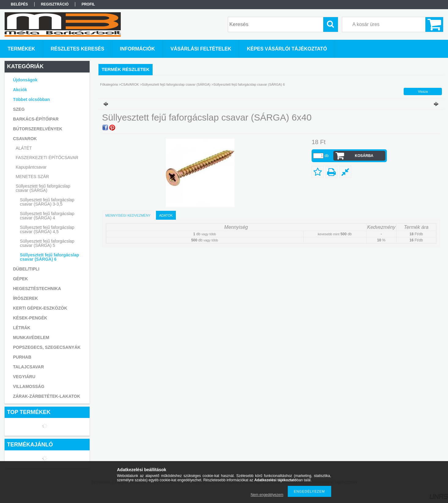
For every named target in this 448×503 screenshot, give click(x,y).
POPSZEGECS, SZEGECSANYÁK (47, 347)
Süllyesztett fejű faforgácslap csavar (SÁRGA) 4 (47, 216)
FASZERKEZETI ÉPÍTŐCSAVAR (47, 158)
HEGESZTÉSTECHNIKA (37, 289)
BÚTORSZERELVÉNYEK (37, 129)
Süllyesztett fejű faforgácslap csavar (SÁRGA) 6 (50, 257)
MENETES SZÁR (32, 177)
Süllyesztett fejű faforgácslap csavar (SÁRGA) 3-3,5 (47, 202)
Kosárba (364, 156)
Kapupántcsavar (31, 167)
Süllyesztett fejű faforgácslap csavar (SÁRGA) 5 (47, 243)
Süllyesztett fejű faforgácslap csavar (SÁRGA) (177, 84)
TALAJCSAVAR (28, 367)
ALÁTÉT (24, 148)
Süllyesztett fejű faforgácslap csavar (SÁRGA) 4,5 (47, 229)
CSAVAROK (130, 84)
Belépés (19, 4)
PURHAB (22, 357)
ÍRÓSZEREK (25, 298)
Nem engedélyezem (267, 495)
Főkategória (109, 84)
